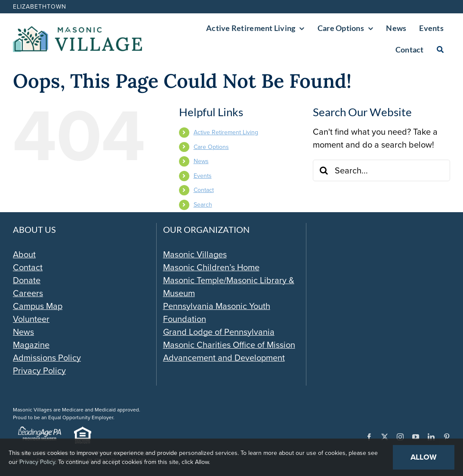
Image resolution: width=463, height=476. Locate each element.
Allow (424, 457)
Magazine (31, 345)
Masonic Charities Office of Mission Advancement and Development (229, 351)
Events (203, 176)
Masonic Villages (195, 254)
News (201, 161)
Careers (28, 293)
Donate (27, 280)
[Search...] (381, 170)
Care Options (211, 147)
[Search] (440, 50)
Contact (204, 190)
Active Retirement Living (226, 132)
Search (203, 205)
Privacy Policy (39, 371)
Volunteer (31, 319)
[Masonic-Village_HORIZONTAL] (77, 31)
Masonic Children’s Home (211, 267)
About (24, 254)
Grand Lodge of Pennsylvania (219, 332)
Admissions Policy (47, 358)
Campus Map (38, 306)
